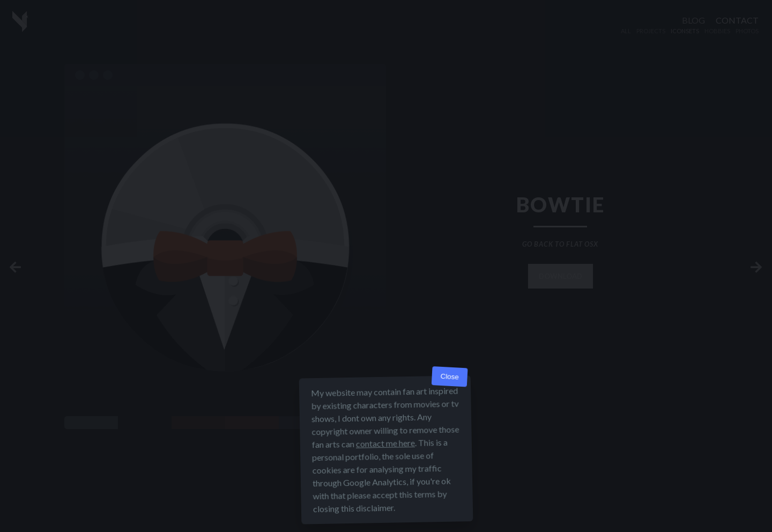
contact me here (385, 443)
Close (450, 377)
